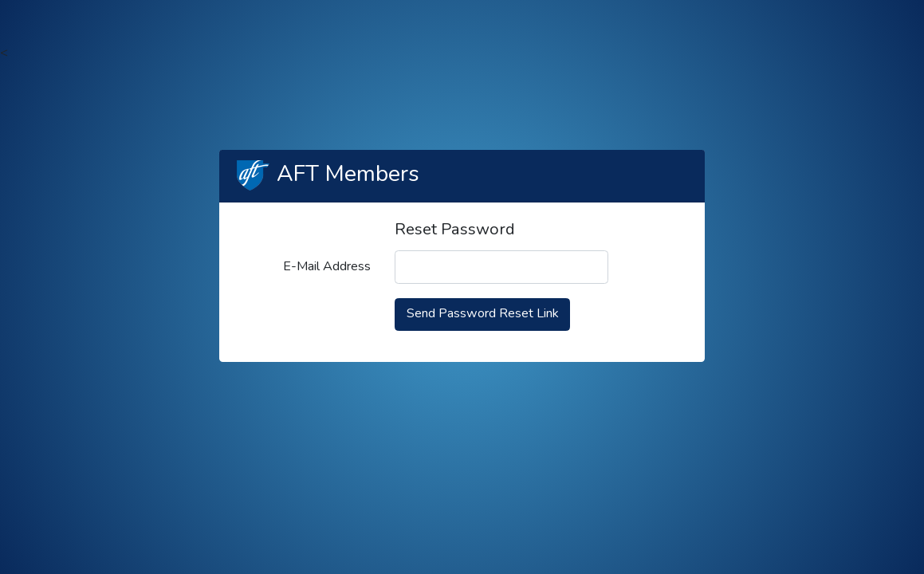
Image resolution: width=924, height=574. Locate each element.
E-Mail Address (327, 266)
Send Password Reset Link (483, 313)
